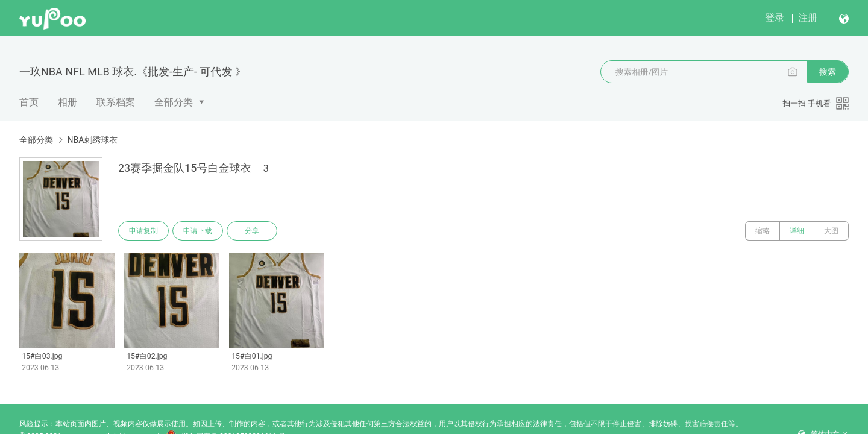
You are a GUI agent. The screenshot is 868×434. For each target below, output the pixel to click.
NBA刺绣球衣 (92, 140)
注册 (808, 18)
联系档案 (116, 102)
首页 (29, 102)
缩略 (763, 231)
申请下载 (198, 231)
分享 (252, 231)
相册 (68, 102)
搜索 (828, 72)
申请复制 (143, 231)
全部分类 (174, 102)
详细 (797, 231)
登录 (775, 18)
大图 (831, 231)
